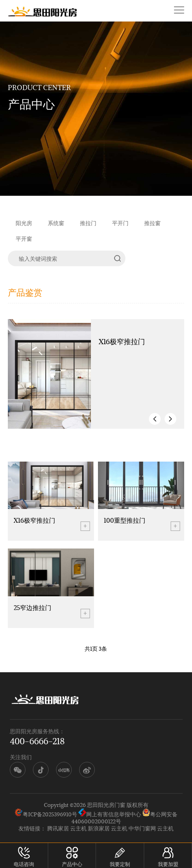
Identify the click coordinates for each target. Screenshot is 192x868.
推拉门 (88, 223)
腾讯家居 (58, 828)
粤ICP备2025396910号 (50, 814)
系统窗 (56, 223)
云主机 (78, 828)
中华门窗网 (142, 828)
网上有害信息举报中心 (110, 814)
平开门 (120, 223)
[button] (155, 419)
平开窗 (24, 239)
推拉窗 (152, 223)
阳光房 (24, 223)
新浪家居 (99, 828)
